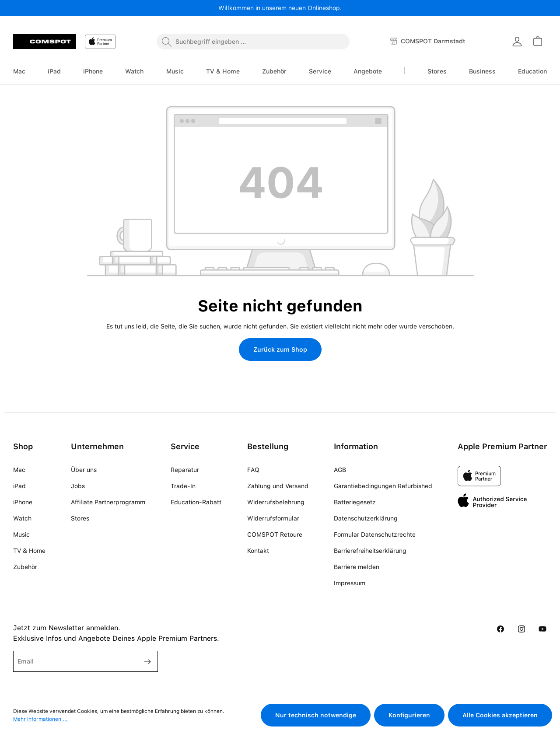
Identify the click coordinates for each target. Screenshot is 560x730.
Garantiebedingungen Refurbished (383, 486)
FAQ (253, 470)
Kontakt (258, 551)
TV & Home (29, 551)
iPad (19, 486)
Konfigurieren (409, 715)
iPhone (23, 502)
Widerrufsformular (273, 518)
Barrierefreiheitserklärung (370, 551)
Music (21, 534)
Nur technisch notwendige (316, 715)
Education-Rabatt (196, 502)
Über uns (84, 470)
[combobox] (253, 42)
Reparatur (185, 470)
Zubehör (25, 567)
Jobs (78, 486)
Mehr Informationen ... (40, 719)
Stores (80, 518)
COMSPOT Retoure (275, 534)
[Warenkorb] (537, 41)
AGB (340, 470)
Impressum (350, 583)
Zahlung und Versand (278, 486)
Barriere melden (357, 567)
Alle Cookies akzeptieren (500, 715)
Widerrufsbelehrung (276, 502)
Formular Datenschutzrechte (375, 534)
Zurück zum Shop (280, 349)
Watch (22, 518)
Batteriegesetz (355, 502)
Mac (19, 470)
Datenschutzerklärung (366, 518)
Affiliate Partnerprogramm (108, 502)
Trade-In (183, 486)
